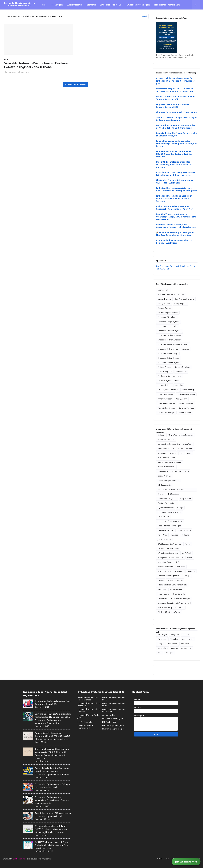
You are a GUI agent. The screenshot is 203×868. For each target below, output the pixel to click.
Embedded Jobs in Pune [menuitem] (111, 5)
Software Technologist (166, 412)
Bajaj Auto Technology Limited (170, 462)
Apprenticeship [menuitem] (75, 5)
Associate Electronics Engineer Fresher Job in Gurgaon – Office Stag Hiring (176, 174)
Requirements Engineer (167, 403)
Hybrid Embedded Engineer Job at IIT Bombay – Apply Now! (174, 242)
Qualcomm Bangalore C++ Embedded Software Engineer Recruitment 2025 (175, 90)
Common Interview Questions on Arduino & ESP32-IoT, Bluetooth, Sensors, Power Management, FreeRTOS (52, 754)
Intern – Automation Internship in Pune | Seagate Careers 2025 (176, 98)
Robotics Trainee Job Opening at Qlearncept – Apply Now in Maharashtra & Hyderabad (176, 217)
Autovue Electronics (186, 449)
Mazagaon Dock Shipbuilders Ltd (170, 558)
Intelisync (185, 535)
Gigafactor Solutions (166, 508)
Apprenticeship (164, 290)
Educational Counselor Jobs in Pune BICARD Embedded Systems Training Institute (174, 154)
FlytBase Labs (174, 494)
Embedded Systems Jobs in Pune (114, 699)
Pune (160, 653)
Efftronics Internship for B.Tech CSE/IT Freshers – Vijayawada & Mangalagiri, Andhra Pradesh (51, 829)
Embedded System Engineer (169, 358)
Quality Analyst (181, 399)
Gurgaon (161, 644)
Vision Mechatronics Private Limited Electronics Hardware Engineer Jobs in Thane (37, 65)
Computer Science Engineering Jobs (85, 727)
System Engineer (185, 412)
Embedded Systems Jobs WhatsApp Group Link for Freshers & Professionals (52, 800)
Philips (188, 576)
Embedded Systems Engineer (169, 363)
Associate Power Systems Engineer (171, 294)
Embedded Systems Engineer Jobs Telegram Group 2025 (53, 703)
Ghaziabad (174, 639)
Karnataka (185, 644)
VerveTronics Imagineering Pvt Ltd (171, 608)
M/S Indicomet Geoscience (168, 553)
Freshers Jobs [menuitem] (57, 5)
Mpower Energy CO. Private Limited (171, 567)
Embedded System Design (168, 353)
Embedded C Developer (167, 317)
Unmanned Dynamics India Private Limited (174, 603)
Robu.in (161, 580)
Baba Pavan (11, 72)
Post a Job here (172, 859)
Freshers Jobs (181, 372)
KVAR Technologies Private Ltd (169, 544)
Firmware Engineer (165, 372)
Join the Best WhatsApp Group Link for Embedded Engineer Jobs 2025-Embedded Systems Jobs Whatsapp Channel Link (53, 719)
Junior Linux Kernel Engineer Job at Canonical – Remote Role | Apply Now (175, 208)
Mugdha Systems (164, 571)
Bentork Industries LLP (166, 467)
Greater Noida (188, 639)
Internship (179, 385)
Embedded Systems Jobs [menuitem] (138, 5)
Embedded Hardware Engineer (170, 335)
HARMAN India (163, 517)
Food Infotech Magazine (167, 499)
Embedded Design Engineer (168, 322)
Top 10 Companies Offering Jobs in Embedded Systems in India (53, 815)
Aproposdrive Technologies (169, 444)
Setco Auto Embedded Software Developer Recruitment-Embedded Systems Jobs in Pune (52, 771)
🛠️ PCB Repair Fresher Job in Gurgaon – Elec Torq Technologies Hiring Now (175, 234)
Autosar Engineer (164, 299)
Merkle (190, 558)
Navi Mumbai (186, 648)
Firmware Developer (182, 367)
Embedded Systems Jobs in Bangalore (89, 704)
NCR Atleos (179, 571)
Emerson (161, 494)
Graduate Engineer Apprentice (170, 376)
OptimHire (191, 571)
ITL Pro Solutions (184, 530)
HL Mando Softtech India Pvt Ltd (170, 521)
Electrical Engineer (165, 308)
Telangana (169, 653)
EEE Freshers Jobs (85, 722)
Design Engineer (180, 304)
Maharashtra (163, 648)
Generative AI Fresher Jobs (112, 718)
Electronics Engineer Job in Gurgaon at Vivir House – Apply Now (175, 181)
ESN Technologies (165, 485)
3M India (161, 435)
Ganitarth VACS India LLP (167, 503)
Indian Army (162, 535)
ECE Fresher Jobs (109, 722)
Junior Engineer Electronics (168, 390)
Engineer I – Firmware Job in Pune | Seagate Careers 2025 (173, 106)
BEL (182, 453)
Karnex (188, 544)
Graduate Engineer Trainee (168, 381)
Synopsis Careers (177, 589)
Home (160, 859)
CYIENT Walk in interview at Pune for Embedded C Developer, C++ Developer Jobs (175, 81)
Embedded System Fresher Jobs (89, 716)
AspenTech (188, 444)
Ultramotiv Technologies (181, 598)
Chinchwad (162, 639)
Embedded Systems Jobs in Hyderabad (114, 710)
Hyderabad (173, 644)
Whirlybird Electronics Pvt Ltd (169, 612)
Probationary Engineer (186, 394)
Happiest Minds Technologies (169, 526)
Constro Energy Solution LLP (169, 480)
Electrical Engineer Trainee (168, 313)
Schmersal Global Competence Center (173, 585)
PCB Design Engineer (166, 394)
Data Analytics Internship (184, 299)
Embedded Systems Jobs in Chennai (89, 710)
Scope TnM (162, 589)
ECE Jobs (8, 59)
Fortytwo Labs (186, 499)
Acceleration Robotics (166, 440)
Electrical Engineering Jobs (113, 725)
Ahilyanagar (162, 635)
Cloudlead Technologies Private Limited (173, 471)
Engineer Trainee (164, 367)
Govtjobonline (19, 859)
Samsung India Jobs (175, 580)
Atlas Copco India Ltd (166, 449)
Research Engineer (187, 403)
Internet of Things (164, 385)
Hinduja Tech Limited (166, 530)
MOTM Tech (187, 553)
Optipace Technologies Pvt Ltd (170, 576)
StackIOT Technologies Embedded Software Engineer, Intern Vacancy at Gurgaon (175, 164)
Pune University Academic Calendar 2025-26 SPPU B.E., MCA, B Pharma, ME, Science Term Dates (53, 736)
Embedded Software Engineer (169, 340)
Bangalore (175, 635)
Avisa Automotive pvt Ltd (167, 453)
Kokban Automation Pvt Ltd (168, 549)
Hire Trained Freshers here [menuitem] (167, 5)
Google (180, 508)
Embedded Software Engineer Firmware (173, 344)
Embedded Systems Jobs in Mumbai (114, 704)
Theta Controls (179, 594)
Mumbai (174, 648)
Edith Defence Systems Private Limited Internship (172, 490)
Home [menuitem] (44, 5)
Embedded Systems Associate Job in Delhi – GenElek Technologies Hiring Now (176, 189)
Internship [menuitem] (91, 5)
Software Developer (187, 408)
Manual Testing (188, 390)
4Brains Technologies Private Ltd (181, 435)
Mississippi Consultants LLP (168, 562)
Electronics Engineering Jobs (114, 729)
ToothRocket (163, 598)
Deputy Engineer (164, 304)
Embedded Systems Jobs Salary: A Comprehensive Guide (53, 786)
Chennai (186, 635)
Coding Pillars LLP (165, 476)
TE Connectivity (164, 594)
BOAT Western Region (166, 458)
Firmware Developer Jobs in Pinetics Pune (177, 112)
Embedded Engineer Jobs (168, 326)
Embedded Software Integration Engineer (174, 349)
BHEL (189, 453)
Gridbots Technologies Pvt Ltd (169, 512)
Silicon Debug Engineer (167, 408)
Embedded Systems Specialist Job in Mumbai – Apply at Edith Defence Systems (174, 198)
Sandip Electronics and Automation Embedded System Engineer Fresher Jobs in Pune (176, 144)
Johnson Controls (164, 539)
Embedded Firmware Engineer (169, 331)
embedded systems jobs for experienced (88, 699)
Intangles (174, 535)
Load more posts (77, 84)
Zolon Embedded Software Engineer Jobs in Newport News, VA (176, 134)
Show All (144, 16)
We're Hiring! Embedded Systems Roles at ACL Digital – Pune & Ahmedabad (176, 127)
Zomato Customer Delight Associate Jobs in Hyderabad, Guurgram (177, 119)
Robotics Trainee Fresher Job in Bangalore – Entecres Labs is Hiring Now (176, 226)
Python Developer (165, 399)
